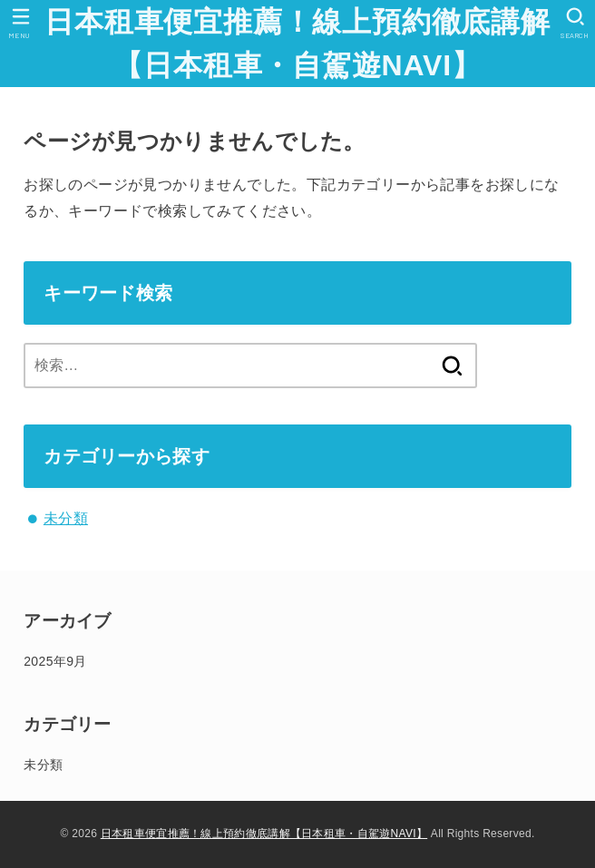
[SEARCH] (575, 23)
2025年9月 (55, 661)
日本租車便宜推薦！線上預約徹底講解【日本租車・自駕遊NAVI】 (297, 44)
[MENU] (20, 23)
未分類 (66, 518)
